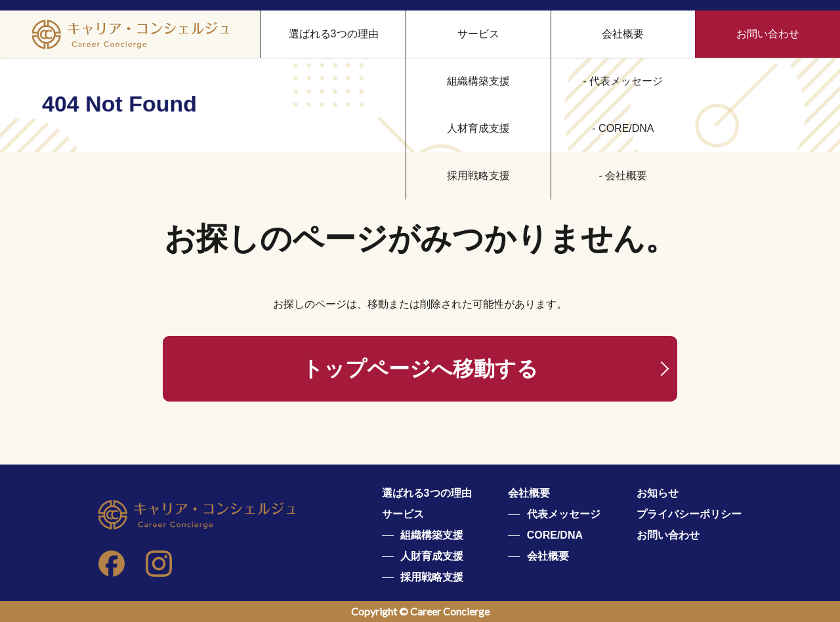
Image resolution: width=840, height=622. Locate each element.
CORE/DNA (555, 535)
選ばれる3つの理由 (334, 34)
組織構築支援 (432, 535)
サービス (403, 514)
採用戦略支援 (432, 577)
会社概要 (623, 34)
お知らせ (658, 493)
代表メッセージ (564, 514)
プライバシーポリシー (689, 514)
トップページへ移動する (420, 369)
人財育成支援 (432, 556)
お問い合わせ (768, 34)
